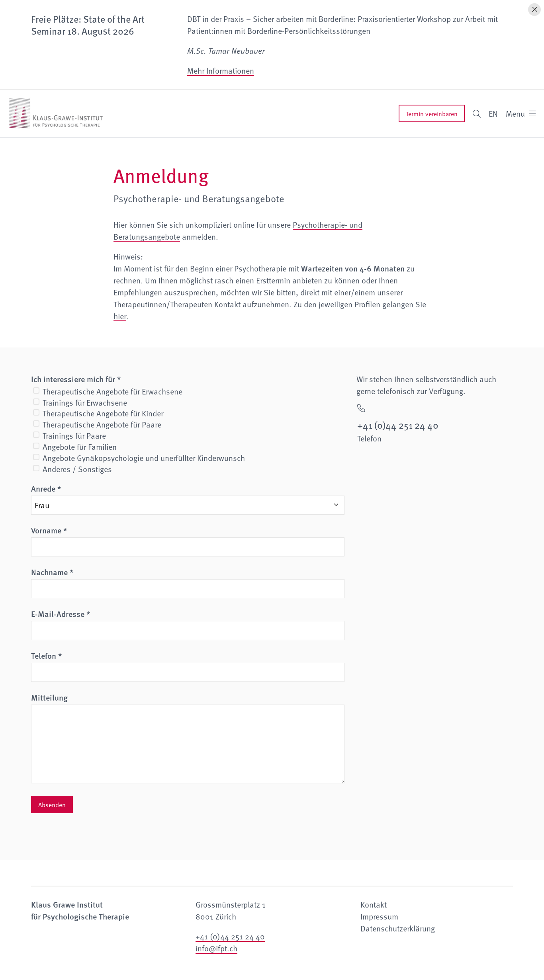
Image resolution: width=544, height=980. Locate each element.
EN (493, 113)
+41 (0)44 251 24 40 (230, 936)
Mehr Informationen (221, 70)
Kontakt (374, 904)
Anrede (46, 488)
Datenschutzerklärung (398, 928)
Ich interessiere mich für (76, 379)
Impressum (379, 916)
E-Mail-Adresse (61, 614)
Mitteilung (49, 697)
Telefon (46, 656)
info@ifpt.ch (216, 948)
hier (120, 316)
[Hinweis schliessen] (534, 10)
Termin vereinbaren (432, 113)
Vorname (49, 530)
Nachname (52, 572)
